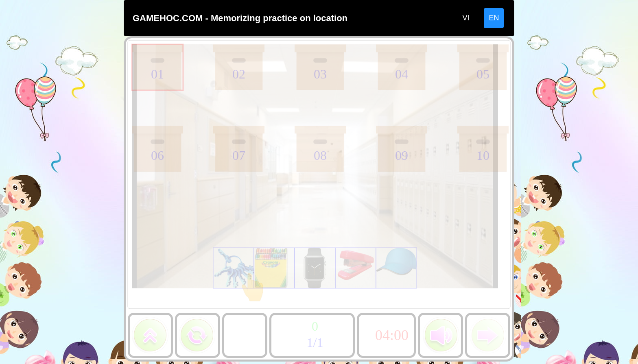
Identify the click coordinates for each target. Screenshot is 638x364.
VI (466, 18)
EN (494, 18)
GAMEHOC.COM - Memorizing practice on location (240, 18)
